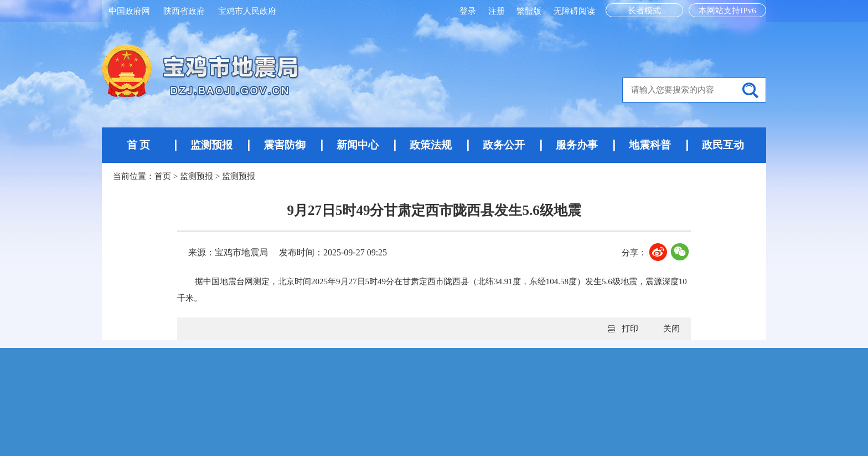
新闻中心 (358, 145)
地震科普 (650, 145)
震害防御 (285, 145)
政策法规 (431, 145)
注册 (498, 11)
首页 (163, 176)
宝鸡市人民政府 (247, 11)
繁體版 (529, 11)
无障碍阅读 (574, 11)
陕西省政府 (184, 11)
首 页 (139, 145)
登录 (469, 11)
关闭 (671, 329)
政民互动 (723, 145)
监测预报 (211, 145)
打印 (630, 329)
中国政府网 (129, 11)
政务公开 (504, 145)
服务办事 (577, 145)
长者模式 (644, 11)
